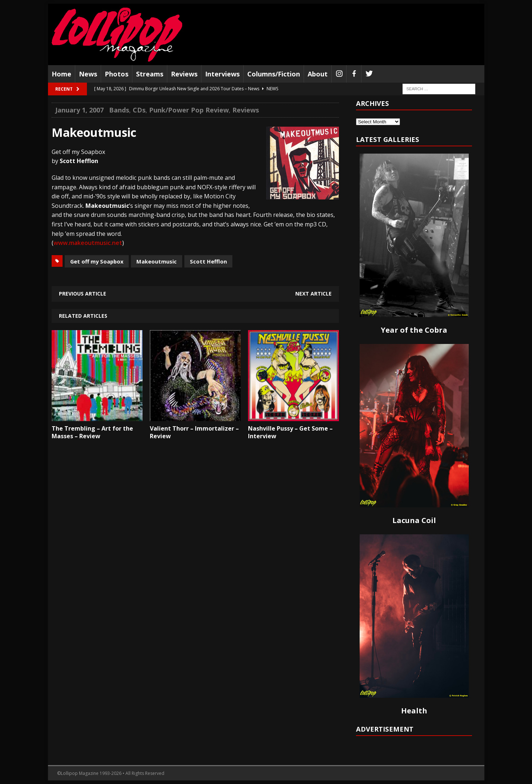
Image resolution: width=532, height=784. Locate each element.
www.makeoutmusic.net (88, 243)
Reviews (184, 74)
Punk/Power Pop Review (189, 110)
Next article (313, 294)
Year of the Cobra (414, 330)
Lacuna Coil (414, 520)
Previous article (83, 294)
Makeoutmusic (157, 261)
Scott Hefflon (208, 261)
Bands (119, 110)
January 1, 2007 (79, 110)
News (88, 74)
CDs (139, 110)
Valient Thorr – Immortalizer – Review (194, 432)
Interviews (222, 74)
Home (61, 74)
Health (414, 711)
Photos (117, 74)
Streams (150, 74)
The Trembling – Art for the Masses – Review (92, 432)
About (318, 74)
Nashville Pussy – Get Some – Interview (290, 432)
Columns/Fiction (274, 74)
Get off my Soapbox (97, 261)
